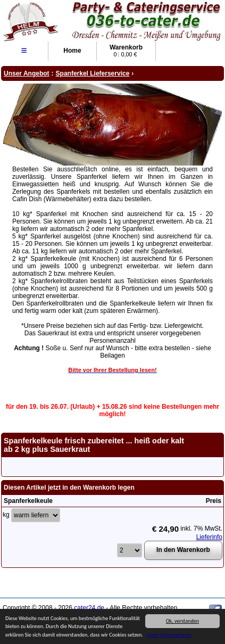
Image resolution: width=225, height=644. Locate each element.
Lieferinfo (209, 537)
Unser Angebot (27, 73)
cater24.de (89, 608)
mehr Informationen (169, 635)
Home (72, 51)
